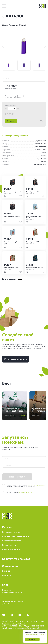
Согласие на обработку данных (12, 602)
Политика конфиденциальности (34, 635)
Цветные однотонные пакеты (16, 536)
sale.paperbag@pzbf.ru (15, 624)
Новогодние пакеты (11, 549)
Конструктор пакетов (15, 359)
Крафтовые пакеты (11, 532)
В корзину (11, 121)
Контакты (7, 575)
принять (32, 639)
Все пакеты (12, 279)
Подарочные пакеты (11, 541)
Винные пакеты (9, 545)
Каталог (13, 16)
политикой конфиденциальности (36, 485)
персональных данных (25, 492)
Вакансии (6, 571)
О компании (10, 566)
